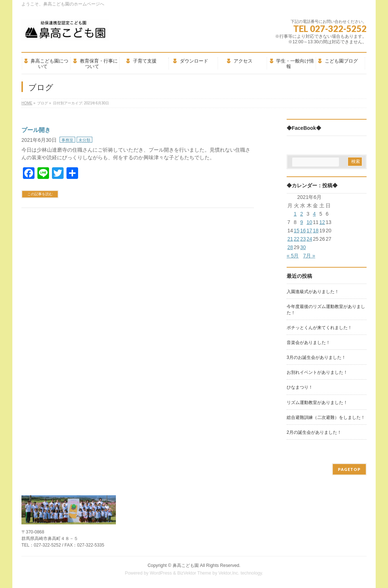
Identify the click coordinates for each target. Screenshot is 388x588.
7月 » (309, 256)
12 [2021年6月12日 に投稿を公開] (322, 222)
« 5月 (293, 256)
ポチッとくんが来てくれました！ (319, 328)
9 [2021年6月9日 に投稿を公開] (302, 222)
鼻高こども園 (186, 565)
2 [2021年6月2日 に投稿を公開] (302, 214)
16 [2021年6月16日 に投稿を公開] (303, 231)
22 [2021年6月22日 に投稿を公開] (297, 239)
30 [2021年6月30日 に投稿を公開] (303, 247)
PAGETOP (349, 469)
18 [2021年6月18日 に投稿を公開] (316, 231)
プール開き (36, 130)
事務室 (67, 140)
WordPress (161, 573)
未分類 (84, 140)
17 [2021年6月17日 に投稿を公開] (310, 231)
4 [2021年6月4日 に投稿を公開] (314, 214)
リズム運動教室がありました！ (317, 403)
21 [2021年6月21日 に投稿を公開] (290, 239)
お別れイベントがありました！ (317, 372)
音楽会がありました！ (308, 343)
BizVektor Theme (194, 573)
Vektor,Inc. (229, 573)
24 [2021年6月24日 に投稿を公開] (310, 239)
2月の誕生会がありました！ (314, 432)
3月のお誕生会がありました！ (316, 357)
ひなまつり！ (300, 387)
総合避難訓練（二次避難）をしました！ (326, 417)
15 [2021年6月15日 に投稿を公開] (297, 231)
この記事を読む (40, 194)
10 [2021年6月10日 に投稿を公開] (310, 222)
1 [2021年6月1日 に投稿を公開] (295, 214)
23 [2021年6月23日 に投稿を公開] (303, 239)
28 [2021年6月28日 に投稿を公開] (290, 247)
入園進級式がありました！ (313, 292)
